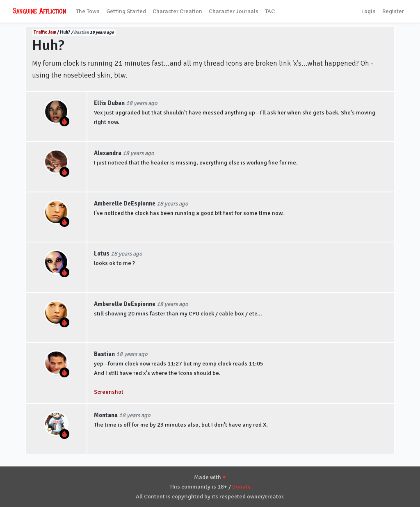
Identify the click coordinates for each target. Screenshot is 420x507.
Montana (106, 415)
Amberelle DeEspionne (125, 203)
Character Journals (234, 11)
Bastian (81, 32)
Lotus (102, 253)
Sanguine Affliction (39, 11)
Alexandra (108, 153)
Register (393, 11)
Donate (242, 486)
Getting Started (126, 11)
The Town (88, 11)
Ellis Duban (109, 103)
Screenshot (109, 392)
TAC (270, 11)
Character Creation (177, 11)
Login (369, 11)
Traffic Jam (45, 32)
